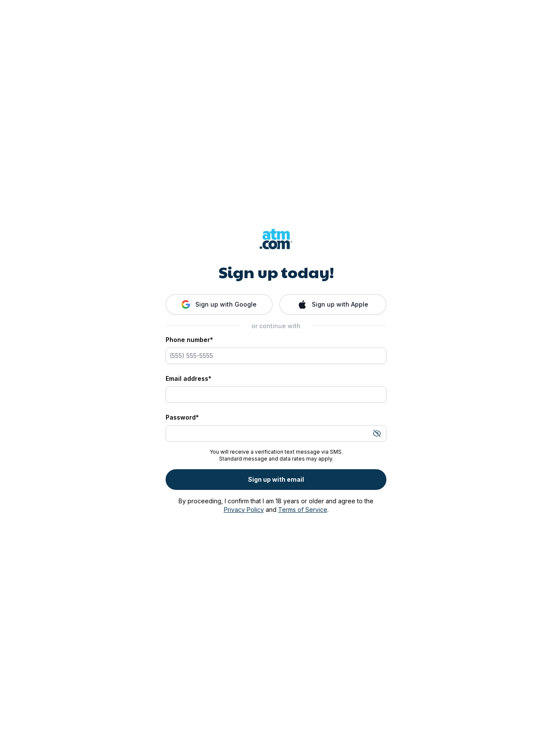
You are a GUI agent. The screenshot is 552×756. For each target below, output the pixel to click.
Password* (182, 417)
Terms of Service (303, 510)
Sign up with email (276, 479)
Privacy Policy (244, 510)
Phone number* (189, 340)
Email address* (188, 378)
